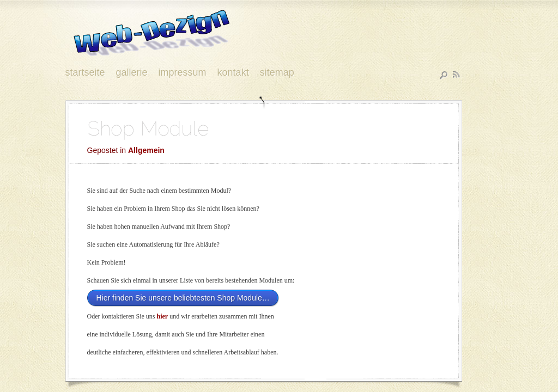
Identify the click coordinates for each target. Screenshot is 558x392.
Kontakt (233, 73)
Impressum (183, 73)
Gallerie (132, 73)
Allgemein (146, 150)
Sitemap (277, 73)
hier (162, 316)
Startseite (85, 73)
